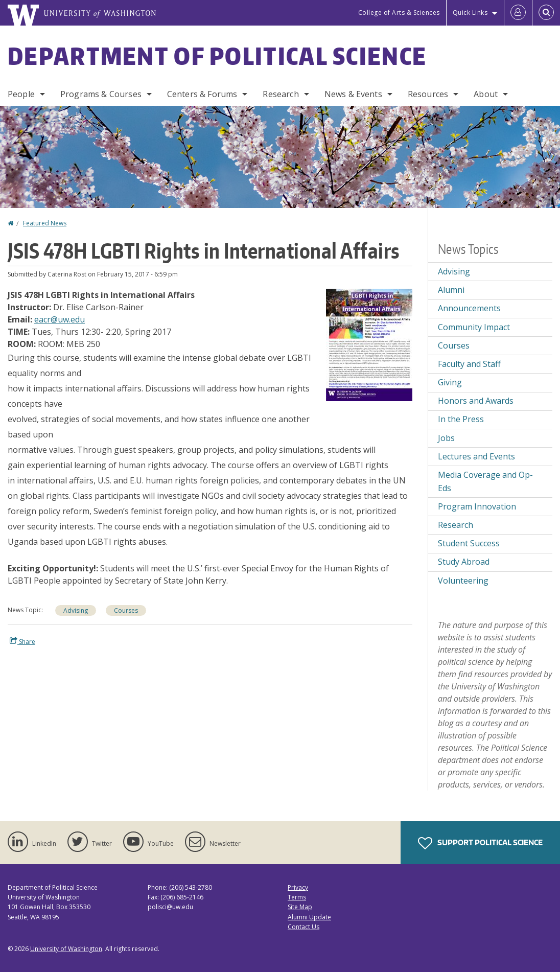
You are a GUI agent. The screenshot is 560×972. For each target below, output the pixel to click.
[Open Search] (546, 13)
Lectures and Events (476, 456)
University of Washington (66, 949)
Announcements (469, 308)
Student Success (469, 543)
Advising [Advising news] (454, 271)
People (21, 94)
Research (281, 94)
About (486, 94)
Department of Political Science (217, 56)
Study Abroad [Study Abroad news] (464, 562)
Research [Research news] (456, 525)
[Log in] (518, 13)
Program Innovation (477, 506)
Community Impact (474, 327)
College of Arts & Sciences (399, 13)
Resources (428, 94)
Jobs (446, 438)
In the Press (461, 419)
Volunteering (463, 581)
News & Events (353, 94)
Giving (450, 382)
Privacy (298, 887)
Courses (126, 610)
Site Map (300, 907)
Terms (297, 897)
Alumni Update (309, 917)
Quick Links (470, 13)
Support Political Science (480, 843)
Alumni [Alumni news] (451, 290)
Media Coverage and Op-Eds (485, 481)
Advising (76, 610)
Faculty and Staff (469, 364)
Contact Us (304, 927)
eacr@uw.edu (60, 319)
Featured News (45, 223)
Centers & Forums (202, 94)
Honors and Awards (476, 401)
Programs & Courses (101, 94)
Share (22, 641)
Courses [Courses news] (454, 345)
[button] (369, 344)
